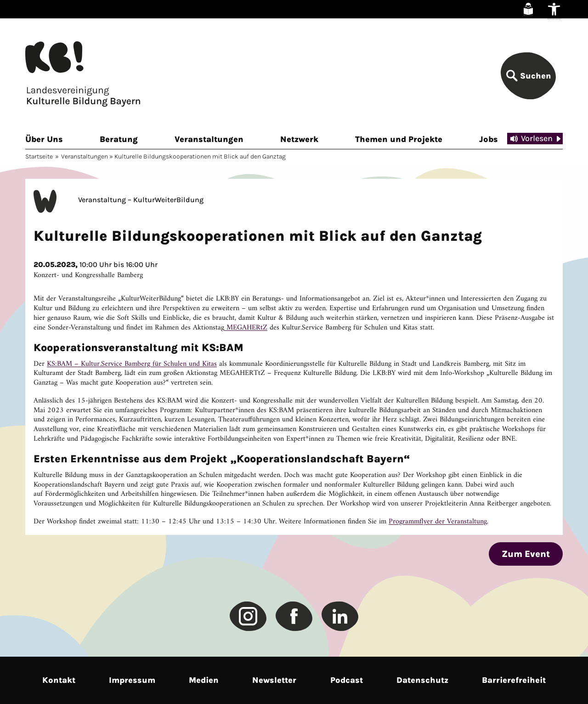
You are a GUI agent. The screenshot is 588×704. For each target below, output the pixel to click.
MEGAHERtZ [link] (246, 328)
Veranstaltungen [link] (209, 139)
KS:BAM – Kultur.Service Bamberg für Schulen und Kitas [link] (132, 364)
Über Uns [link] (44, 139)
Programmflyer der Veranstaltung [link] (438, 522)
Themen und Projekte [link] (399, 139)
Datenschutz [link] (422, 680)
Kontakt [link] (59, 680)
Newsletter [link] (274, 680)
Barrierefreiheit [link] (514, 680)
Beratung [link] (119, 139)
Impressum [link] (132, 680)
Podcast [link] (347, 680)
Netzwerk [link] (299, 139)
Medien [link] (204, 680)
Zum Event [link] (526, 554)
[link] (528, 9)
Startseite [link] (39, 156)
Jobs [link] (489, 139)
